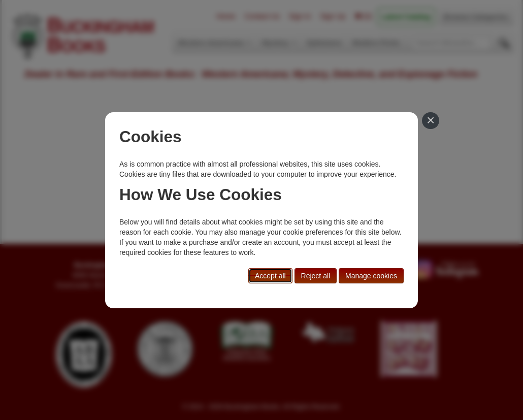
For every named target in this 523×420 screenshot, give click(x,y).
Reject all (316, 276)
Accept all (270, 276)
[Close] (431, 121)
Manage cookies (371, 276)
